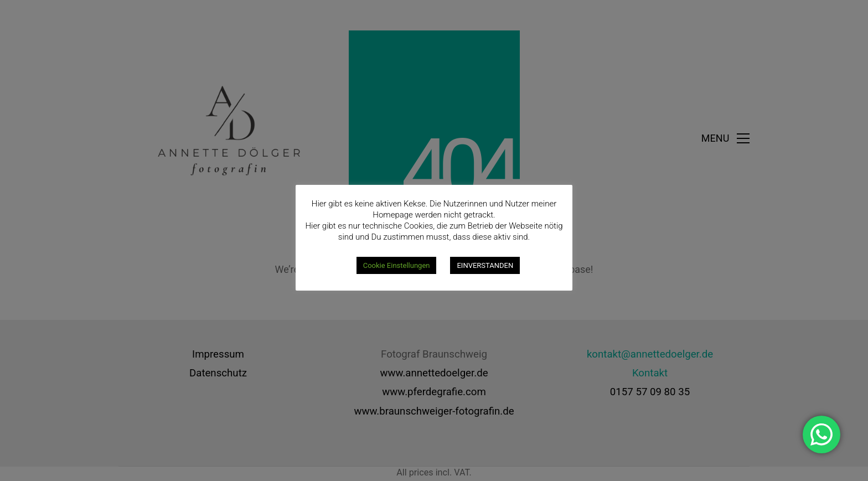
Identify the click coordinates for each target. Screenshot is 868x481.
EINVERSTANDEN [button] (485, 265)
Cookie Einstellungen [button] (397, 265)
